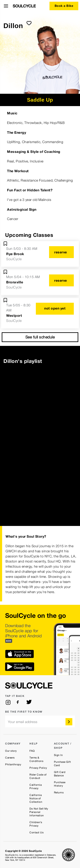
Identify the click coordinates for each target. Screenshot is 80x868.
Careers (10, 758)
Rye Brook (15, 254)
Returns (59, 793)
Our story (11, 751)
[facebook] (19, 702)
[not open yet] (55, 309)
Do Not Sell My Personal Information (39, 812)
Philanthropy (13, 764)
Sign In (58, 755)
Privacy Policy (38, 768)
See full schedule (40, 337)
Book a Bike (64, 6)
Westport (14, 315)
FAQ (32, 751)
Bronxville (15, 282)
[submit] (29, 23)
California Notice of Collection (36, 798)
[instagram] (8, 702)
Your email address (23, 722)
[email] (40, 721)
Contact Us (36, 832)
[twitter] (29, 702)
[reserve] (61, 252)
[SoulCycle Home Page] (24, 6)
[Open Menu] (6, 6)
